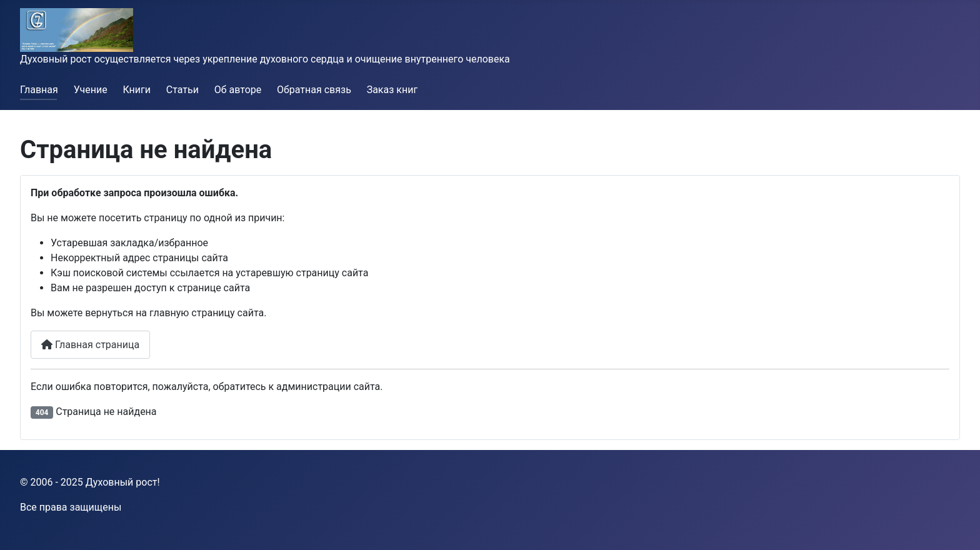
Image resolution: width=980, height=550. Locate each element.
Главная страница (90, 345)
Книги (137, 90)
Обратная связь (314, 90)
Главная (39, 90)
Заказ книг (392, 90)
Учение (91, 90)
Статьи (182, 90)
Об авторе (238, 90)
